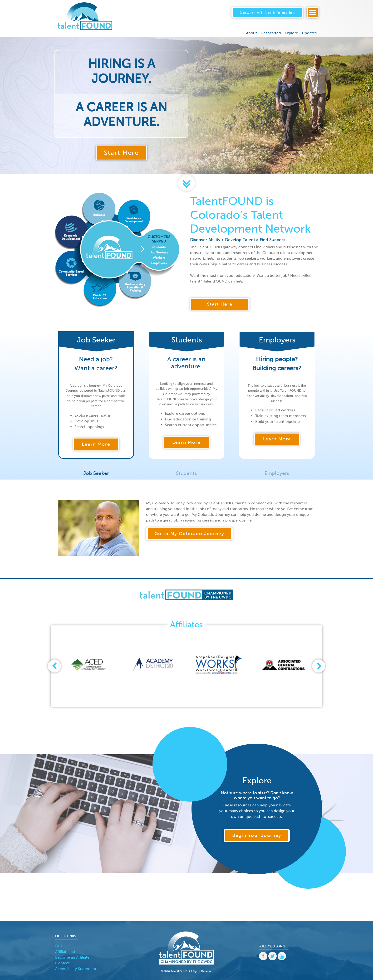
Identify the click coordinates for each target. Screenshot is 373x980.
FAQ (59, 944)
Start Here (121, 151)
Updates (309, 28)
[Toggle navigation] (313, 10)
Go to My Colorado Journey (189, 532)
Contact (62, 961)
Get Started (271, 28)
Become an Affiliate (72, 955)
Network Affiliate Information (267, 10)
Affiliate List (65, 950)
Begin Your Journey (257, 834)
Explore (291, 28)
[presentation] (52, 664)
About (251, 28)
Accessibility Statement (76, 967)
